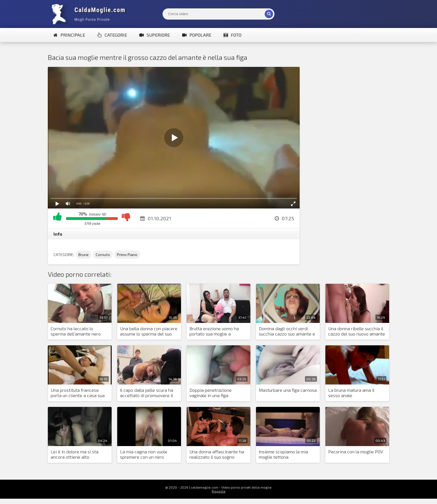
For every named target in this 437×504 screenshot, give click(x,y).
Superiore (155, 35)
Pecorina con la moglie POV (356, 452)
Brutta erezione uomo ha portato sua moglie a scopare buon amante (214, 331)
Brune (84, 255)
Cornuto (103, 255)
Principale (69, 35)
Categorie (112, 35)
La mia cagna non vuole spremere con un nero (144, 454)
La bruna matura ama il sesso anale (351, 393)
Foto (232, 35)
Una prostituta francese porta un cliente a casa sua (78, 393)
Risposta (219, 491)
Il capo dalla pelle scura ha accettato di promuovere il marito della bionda (147, 393)
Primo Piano (127, 255)
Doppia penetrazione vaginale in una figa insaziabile (211, 393)
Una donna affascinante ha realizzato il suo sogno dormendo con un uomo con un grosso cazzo (217, 454)
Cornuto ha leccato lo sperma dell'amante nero (76, 331)
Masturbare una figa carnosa (288, 390)
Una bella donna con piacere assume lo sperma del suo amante (149, 331)
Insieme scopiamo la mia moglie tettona (283, 454)
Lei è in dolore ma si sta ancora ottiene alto (75, 454)
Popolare (197, 35)
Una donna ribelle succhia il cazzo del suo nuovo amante (357, 331)
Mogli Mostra (90, 14)
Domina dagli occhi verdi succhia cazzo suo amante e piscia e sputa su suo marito (287, 331)
